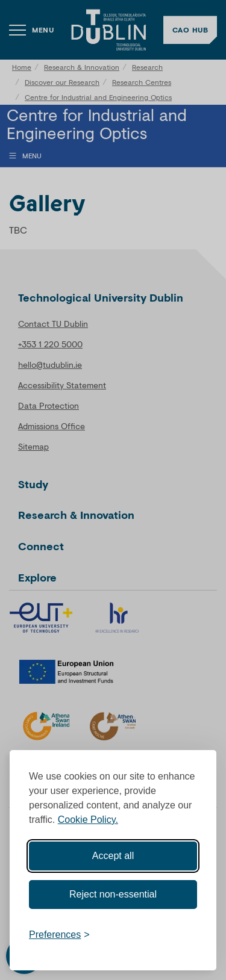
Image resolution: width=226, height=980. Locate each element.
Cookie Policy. (88, 820)
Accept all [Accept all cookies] (113, 856)
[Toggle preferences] (59, 935)
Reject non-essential (113, 894)
